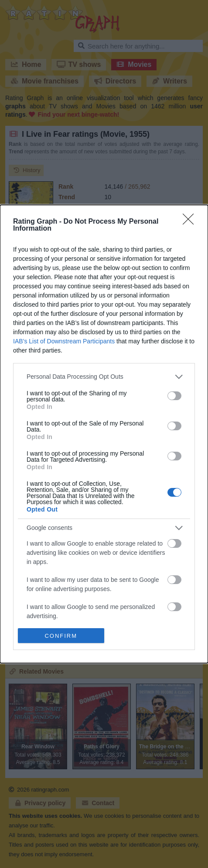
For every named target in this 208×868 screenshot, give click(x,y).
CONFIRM (61, 635)
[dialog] (104, 434)
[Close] (191, 222)
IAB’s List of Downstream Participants (64, 341)
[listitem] (104, 377)
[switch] (174, 396)
